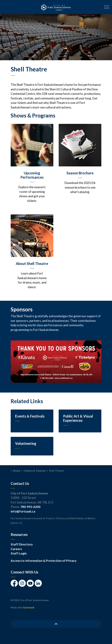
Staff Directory (22, 544)
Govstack (29, 607)
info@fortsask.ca (23, 511)
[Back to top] (56, 624)
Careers (16, 549)
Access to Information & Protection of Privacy (44, 561)
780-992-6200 (30, 507)
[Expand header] (107, 7)
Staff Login (19, 553)
